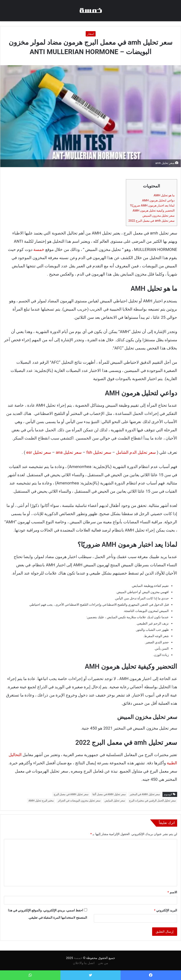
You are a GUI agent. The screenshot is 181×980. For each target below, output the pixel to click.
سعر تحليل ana (69, 452)
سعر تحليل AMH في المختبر (145, 794)
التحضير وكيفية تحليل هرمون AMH (154, 211)
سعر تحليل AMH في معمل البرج (71, 794)
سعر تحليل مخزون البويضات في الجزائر (79, 801)
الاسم (172, 892)
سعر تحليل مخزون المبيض (158, 216)
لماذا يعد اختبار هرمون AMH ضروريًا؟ (152, 206)
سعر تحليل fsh (99, 452)
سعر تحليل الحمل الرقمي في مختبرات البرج (152, 801)
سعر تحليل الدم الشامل (136, 452)
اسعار (91, 34)
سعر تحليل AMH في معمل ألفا (109, 794)
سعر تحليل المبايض (115, 801)
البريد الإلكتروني (166, 910)
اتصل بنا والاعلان (84, 963)
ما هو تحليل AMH (164, 195)
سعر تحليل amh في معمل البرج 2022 (152, 221)
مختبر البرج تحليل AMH (41, 801)
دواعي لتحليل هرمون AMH (158, 200)
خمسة (39, 249)
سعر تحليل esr (39, 452)
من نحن (103, 963)
